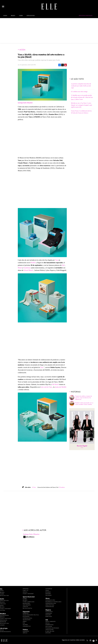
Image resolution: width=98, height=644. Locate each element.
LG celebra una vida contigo (79, 92)
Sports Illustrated (29, 597)
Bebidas (2, 617)
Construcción (50, 600)
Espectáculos (4, 601)
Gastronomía (4, 615)
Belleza (13, 16)
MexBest (3, 614)
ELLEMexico (87, 640)
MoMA (33, 263)
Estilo (2, 630)
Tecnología (27, 620)
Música (25, 592)
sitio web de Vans (46, 387)
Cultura (3, 610)
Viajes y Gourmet (5, 609)
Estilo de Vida (4, 623)
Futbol (25, 598)
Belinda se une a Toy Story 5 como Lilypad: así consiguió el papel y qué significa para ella (81, 105)
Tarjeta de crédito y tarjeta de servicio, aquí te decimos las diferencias (84, 398)
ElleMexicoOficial (98, 640)
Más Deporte (27, 605)
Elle (1, 589)
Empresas (26, 613)
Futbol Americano (29, 602)
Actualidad (49, 612)
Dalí (63, 265)
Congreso (49, 589)
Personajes (4, 620)
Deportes (26, 589)
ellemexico (95, 640)
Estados (48, 592)
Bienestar (3, 622)
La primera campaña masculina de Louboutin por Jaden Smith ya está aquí (81, 86)
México (25, 633)
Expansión (26, 612)
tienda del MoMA (61, 387)
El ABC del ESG (50, 631)
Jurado (2, 625)
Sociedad (49, 595)
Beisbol (25, 600)
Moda (5, 16)
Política (25, 630)
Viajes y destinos (5, 619)
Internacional (28, 618)
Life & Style (4, 628)
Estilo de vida (31, 16)
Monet (20, 268)
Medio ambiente (51, 621)
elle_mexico (92, 640)
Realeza (2, 602)
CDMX (47, 590)
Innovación (50, 630)
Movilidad (49, 626)
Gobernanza (50, 625)
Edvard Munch (28, 270)
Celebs (21, 16)
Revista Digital (82, 446)
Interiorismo (50, 607)
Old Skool (55, 384)
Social (48, 623)
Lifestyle (25, 607)
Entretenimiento (5, 632)
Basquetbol (27, 603)
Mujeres (25, 625)
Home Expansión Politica (31, 615)
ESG (24, 623)
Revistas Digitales (86, 16)
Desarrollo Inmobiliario (53, 602)
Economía (26, 617)
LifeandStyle (27, 626)
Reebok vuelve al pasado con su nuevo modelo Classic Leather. (84, 404)
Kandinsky (27, 268)
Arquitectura (50, 605)
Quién (2, 599)
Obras (25, 621)
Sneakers (62, 487)
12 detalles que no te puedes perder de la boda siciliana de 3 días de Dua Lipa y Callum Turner (82, 97)
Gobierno (26, 631)
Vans (57, 260)
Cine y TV (26, 590)
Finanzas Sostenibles (52, 628)
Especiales (49, 617)
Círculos (3, 604)
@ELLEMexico (30, 537)
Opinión (48, 594)
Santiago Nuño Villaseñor (31, 534)
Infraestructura (51, 603)
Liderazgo (49, 613)
